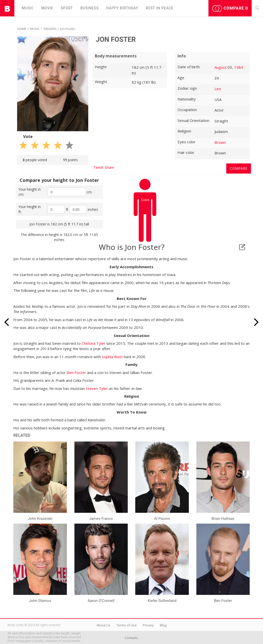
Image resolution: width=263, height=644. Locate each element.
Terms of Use (127, 625)
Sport (67, 8)
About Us (103, 625)
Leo (218, 89)
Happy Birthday (122, 8)
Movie (47, 8)
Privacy (148, 625)
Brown (220, 142)
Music (28, 8)
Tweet (98, 167)
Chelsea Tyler (94, 343)
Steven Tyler (97, 388)
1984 (239, 67)
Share (109, 167)
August (221, 67)
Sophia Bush (112, 357)
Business (90, 8)
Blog (163, 625)
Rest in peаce (160, 8)
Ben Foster (76, 372)
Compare (230, 9)
